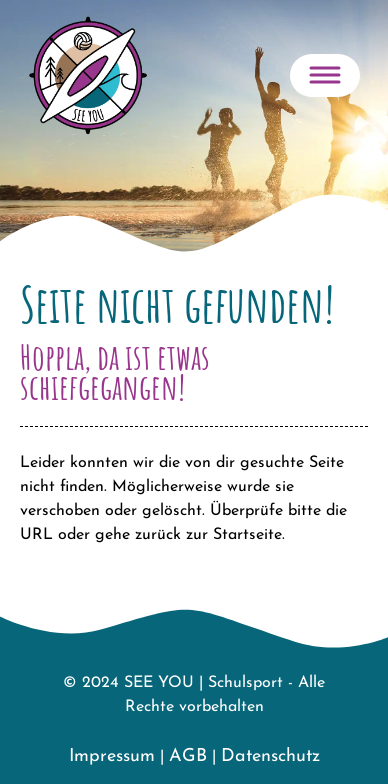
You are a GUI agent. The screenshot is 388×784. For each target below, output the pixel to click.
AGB (188, 756)
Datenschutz (270, 756)
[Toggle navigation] (325, 75)
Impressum (112, 756)
